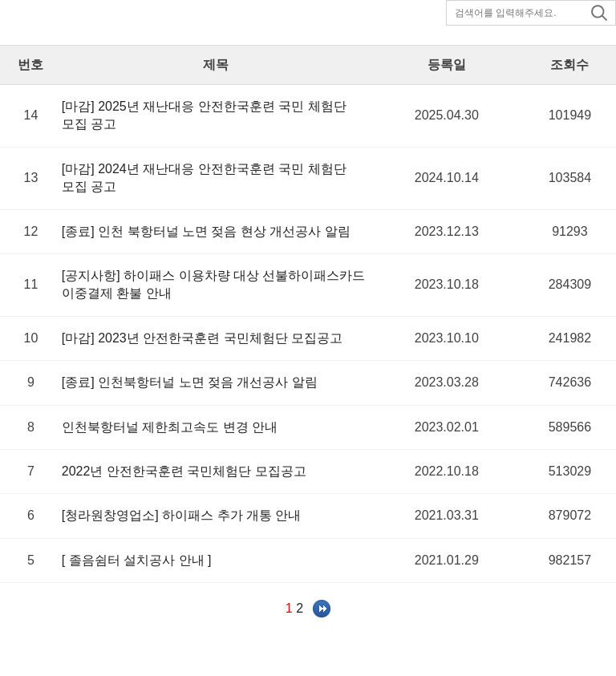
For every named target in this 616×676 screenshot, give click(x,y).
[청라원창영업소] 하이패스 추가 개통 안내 (182, 515)
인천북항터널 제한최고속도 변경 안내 (170, 427)
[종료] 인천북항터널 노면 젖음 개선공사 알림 (190, 382)
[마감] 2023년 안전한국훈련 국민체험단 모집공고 (202, 338)
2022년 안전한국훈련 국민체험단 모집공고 (184, 471)
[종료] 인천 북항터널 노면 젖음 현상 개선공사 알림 (206, 231)
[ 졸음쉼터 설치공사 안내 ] (137, 560)
